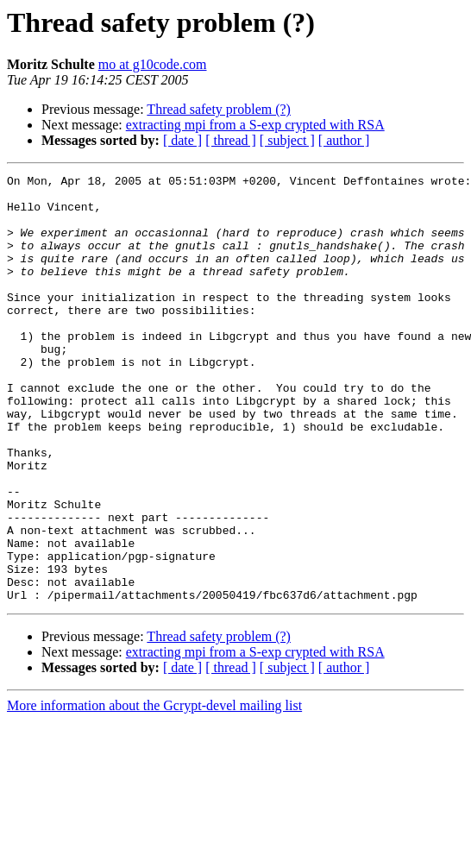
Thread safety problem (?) (219, 109)
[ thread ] (231, 140)
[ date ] (182, 140)
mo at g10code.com (153, 64)
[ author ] (344, 140)
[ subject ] (287, 140)
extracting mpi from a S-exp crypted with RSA (255, 125)
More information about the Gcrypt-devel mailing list (154, 791)
